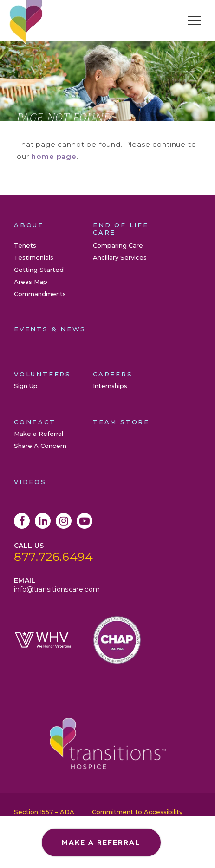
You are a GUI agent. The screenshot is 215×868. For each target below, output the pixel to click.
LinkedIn (43, 521)
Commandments (40, 294)
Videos (30, 482)
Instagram (64, 521)
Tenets (25, 245)
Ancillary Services (120, 257)
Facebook (22, 521)
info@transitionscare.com (57, 589)
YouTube (85, 521)
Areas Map (31, 282)
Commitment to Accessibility (137, 812)
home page (54, 156)
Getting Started (39, 270)
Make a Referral (39, 434)
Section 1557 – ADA (44, 812)
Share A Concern (40, 446)
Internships (110, 386)
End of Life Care (121, 229)
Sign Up (26, 386)
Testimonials (34, 257)
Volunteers (42, 374)
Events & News (50, 329)
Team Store (121, 422)
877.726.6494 (54, 557)
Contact (35, 422)
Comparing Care (118, 245)
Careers (113, 374)
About (29, 225)
